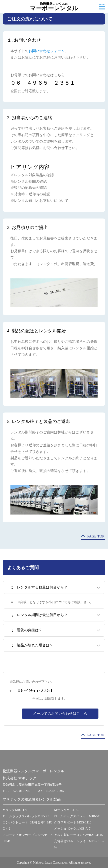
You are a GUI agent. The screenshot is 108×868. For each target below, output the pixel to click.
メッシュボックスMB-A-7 (72, 829)
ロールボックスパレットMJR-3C (26, 816)
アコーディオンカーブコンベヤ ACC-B (28, 838)
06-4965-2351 (36, 690)
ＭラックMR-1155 (67, 810)
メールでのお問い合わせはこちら (60, 714)
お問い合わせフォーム (47, 51)
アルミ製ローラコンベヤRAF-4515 (78, 835)
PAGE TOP (96, 536)
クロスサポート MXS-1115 (73, 822)
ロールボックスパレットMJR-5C (77, 816)
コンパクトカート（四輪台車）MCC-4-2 (27, 826)
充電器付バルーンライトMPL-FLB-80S (80, 844)
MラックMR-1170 (15, 810)
